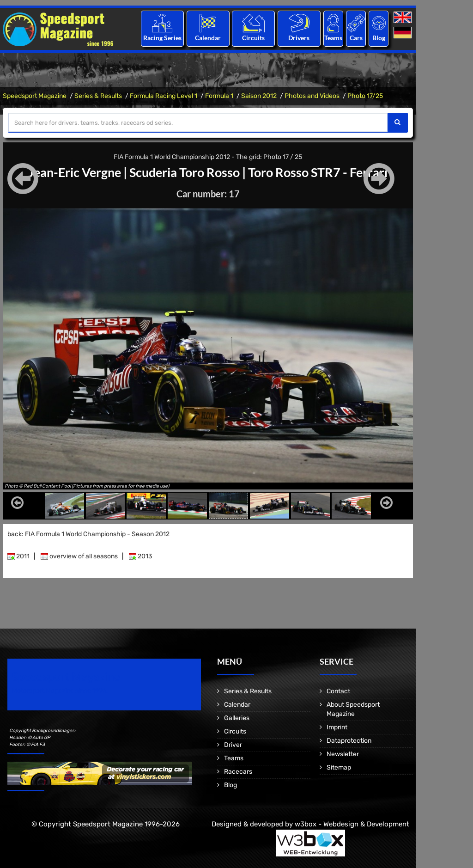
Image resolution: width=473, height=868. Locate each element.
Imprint (337, 727)
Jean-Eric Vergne (70, 172)
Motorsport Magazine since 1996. (60, 691)
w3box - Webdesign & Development (352, 824)
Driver (233, 745)
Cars (356, 38)
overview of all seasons (79, 556)
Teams (333, 38)
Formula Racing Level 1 (164, 96)
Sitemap (339, 767)
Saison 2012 (259, 96)
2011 (18, 556)
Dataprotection (349, 741)
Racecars (238, 772)
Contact (338, 691)
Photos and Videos (312, 96)
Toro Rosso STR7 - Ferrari (323, 172)
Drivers (299, 38)
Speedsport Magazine (35, 96)
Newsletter (343, 754)
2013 (140, 556)
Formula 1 (219, 96)
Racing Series (162, 38)
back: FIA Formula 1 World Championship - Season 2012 (88, 534)
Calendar (208, 38)
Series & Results (98, 96)
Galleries (237, 718)
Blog (379, 38)
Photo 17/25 (365, 96)
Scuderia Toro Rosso (184, 172)
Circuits (253, 38)
